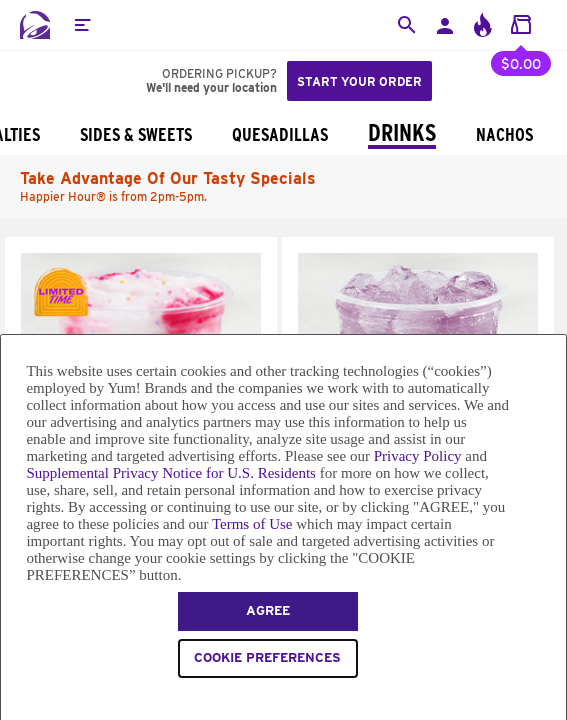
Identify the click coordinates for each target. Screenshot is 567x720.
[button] (82, 25)
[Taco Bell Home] (35, 25)
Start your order (359, 81)
